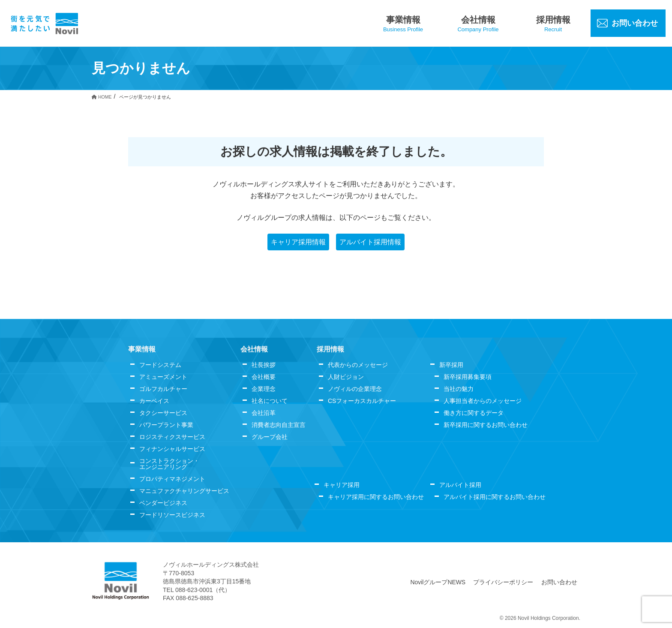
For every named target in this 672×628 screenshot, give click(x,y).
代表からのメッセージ (358, 365)
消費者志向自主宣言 (279, 425)
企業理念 (264, 389)
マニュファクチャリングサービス (184, 491)
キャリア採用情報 (298, 242)
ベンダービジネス (163, 503)
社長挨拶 (264, 365)
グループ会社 (270, 437)
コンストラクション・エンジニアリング (169, 464)
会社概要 (264, 377)
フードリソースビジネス (172, 515)
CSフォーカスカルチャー (362, 401)
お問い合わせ (559, 582)
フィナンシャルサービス (172, 449)
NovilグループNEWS (438, 582)
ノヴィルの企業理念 (355, 389)
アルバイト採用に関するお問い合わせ (495, 497)
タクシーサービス (163, 413)
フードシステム (160, 365)
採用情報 (330, 349)
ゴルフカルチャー (163, 389)
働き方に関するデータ (474, 413)
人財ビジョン (346, 377)
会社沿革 (264, 413)
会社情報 (254, 349)
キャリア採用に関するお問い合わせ (376, 497)
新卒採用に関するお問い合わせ (486, 425)
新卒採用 (451, 365)
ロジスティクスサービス (172, 437)
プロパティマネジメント (172, 479)
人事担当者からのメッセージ (483, 401)
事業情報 (142, 349)
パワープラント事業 (166, 425)
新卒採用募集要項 (468, 377)
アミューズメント (163, 377)
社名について (270, 401)
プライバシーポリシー (504, 582)
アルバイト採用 (460, 485)
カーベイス (154, 401)
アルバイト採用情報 (370, 242)
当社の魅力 (459, 389)
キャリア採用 (342, 485)
